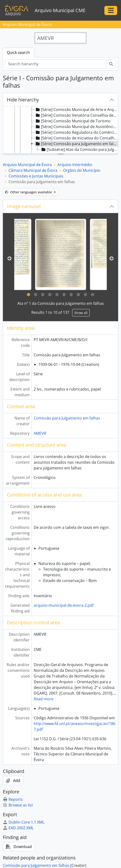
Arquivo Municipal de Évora (27, 165)
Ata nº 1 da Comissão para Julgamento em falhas (61, 303)
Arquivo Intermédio (75, 165)
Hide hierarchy (23, 100)
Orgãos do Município (82, 170)
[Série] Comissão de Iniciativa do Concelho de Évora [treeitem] (76, 138)
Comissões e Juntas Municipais (36, 176)
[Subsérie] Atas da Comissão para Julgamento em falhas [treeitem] (79, 149)
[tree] (60, 130)
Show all (81, 313)
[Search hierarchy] (56, 64)
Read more (44, 699)
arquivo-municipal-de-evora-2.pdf (64, 605)
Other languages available (29, 192)
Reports (13, 799)
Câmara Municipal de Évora (33, 170)
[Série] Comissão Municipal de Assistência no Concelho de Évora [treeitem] (76, 127)
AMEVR (40, 433)
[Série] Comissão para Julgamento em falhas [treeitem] (76, 144)
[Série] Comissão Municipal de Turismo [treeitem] (73, 121)
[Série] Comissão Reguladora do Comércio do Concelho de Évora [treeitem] (76, 132)
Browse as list (18, 805)
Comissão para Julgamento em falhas (67, 418)
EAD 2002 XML (18, 828)
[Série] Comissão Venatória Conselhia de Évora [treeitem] (76, 115)
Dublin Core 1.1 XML (24, 822)
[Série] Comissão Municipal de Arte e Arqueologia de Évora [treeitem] (76, 110)
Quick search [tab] (18, 52)
